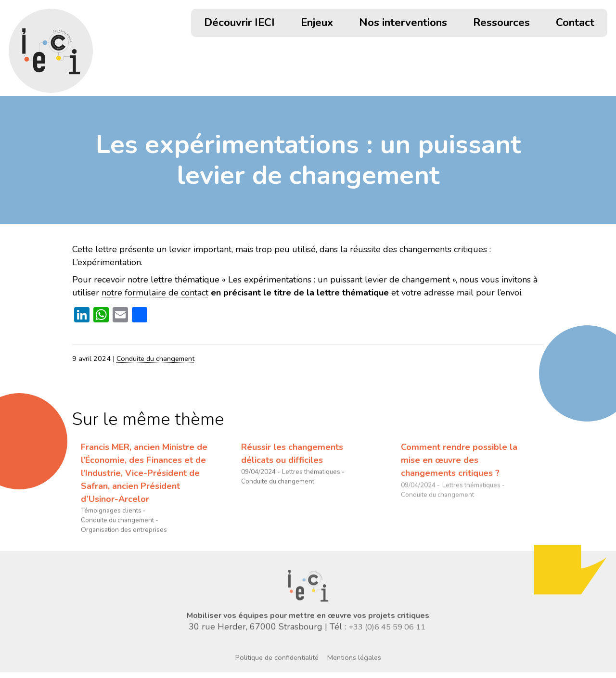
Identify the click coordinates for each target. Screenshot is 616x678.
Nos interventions (403, 24)
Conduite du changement (155, 358)
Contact (575, 24)
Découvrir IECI (239, 24)
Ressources (501, 24)
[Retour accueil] (51, 51)
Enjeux (317, 24)
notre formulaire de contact (155, 293)
